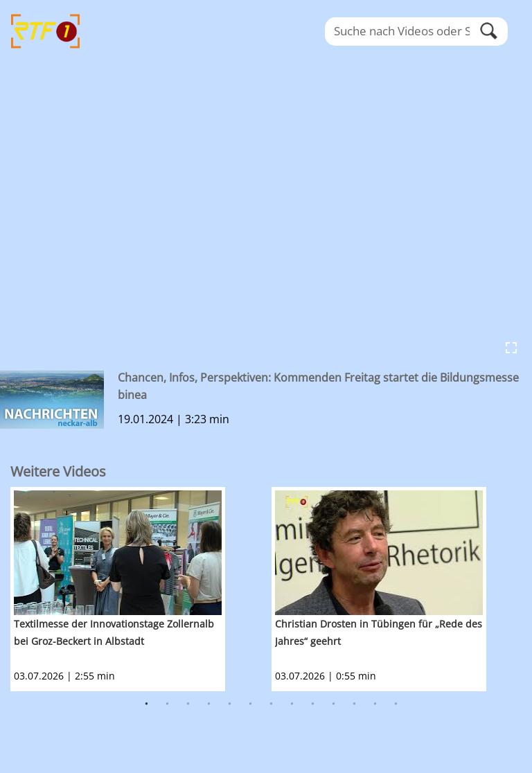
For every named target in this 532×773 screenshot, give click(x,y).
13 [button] (396, 704)
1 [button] (147, 704)
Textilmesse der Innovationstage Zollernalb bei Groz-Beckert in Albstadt (114, 632)
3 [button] (188, 704)
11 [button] (355, 704)
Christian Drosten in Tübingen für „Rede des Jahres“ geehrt (379, 632)
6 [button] (251, 704)
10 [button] (334, 704)
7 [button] (272, 704)
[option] (141, 589)
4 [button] (209, 704)
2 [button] (168, 704)
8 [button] (292, 704)
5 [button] (230, 704)
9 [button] (313, 704)
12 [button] (375, 704)
